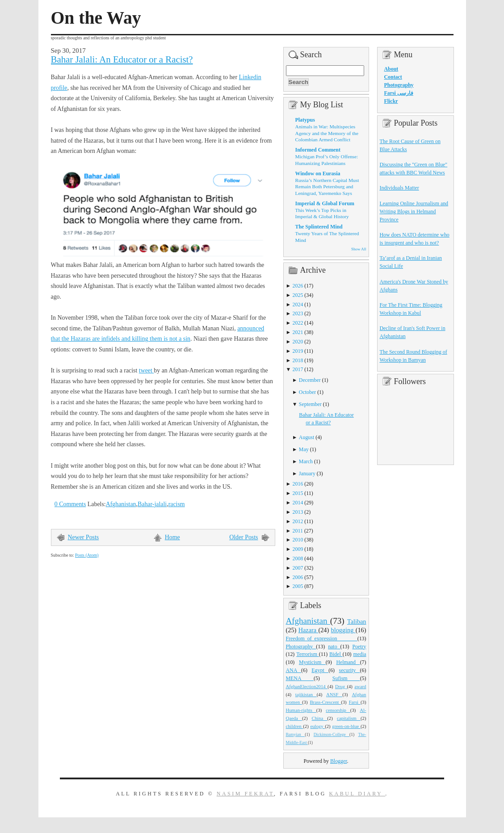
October (307, 392)
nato (334, 647)
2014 (298, 503)
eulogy (317, 726)
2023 (298, 313)
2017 (298, 369)
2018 (298, 360)
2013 (298, 512)
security (350, 670)
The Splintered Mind (319, 227)
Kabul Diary (357, 794)
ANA (294, 670)
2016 (298, 484)
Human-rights (301, 710)
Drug (341, 686)
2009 (298, 549)
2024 (298, 304)
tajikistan (306, 694)
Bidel (336, 654)
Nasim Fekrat (245, 794)
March (306, 461)
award (360, 686)
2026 (298, 286)
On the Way (96, 18)
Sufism (346, 678)
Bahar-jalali (152, 504)
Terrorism (308, 654)
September (310, 404)
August (307, 437)
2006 (298, 577)
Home (172, 537)
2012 (298, 521)
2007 (298, 568)
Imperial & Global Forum (325, 203)
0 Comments (70, 504)
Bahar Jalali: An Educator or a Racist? (122, 59)
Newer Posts (84, 537)
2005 (298, 586)
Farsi (355, 702)
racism (177, 504)
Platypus (305, 120)
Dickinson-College (332, 735)
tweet (147, 370)
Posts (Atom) (87, 555)
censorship (338, 710)
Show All (359, 249)
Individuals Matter (399, 188)
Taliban (357, 622)
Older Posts (244, 537)
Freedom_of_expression (322, 638)
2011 (298, 531)
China (320, 718)
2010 (298, 540)
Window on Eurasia (318, 173)
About (391, 69)
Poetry (359, 647)
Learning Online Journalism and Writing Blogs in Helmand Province (414, 211)
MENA (300, 678)
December (310, 380)
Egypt (320, 670)
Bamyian (296, 735)
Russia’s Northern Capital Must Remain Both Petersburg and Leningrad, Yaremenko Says (327, 187)
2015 (298, 493)
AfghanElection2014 (307, 686)
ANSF (334, 694)
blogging (343, 630)
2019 (298, 351)
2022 (298, 323)
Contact (393, 77)
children (295, 726)
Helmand (348, 662)
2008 (298, 558)
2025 (298, 295)
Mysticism (312, 662)
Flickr (391, 101)
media (359, 654)
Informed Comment (318, 150)
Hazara (309, 630)
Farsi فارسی (399, 93)
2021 (298, 332)
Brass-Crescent (325, 702)
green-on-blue (346, 726)
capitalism (349, 718)
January (307, 474)
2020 (298, 342)
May (304, 449)
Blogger (339, 761)
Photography (301, 647)
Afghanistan (121, 504)
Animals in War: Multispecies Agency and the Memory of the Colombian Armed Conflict (327, 133)
